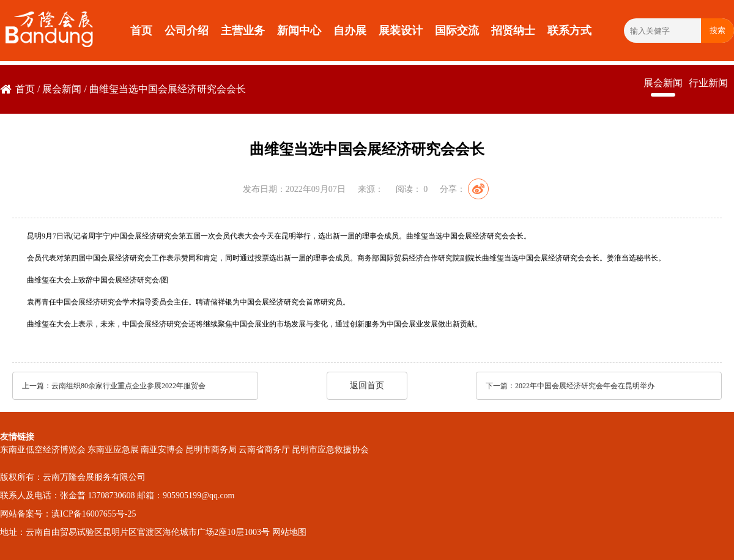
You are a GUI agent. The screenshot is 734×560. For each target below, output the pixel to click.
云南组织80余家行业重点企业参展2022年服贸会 (128, 386)
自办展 (350, 31)
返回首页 (367, 385)
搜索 (717, 30)
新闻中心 (299, 31)
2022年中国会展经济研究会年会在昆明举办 (585, 386)
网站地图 (289, 532)
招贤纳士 (513, 31)
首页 (141, 31)
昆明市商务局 (211, 450)
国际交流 (457, 31)
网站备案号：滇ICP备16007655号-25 (68, 514)
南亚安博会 (162, 450)
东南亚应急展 (113, 450)
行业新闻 (708, 83)
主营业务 (243, 31)
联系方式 (569, 31)
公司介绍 (187, 31)
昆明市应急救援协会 (330, 450)
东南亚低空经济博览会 (43, 450)
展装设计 (401, 31)
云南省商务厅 (264, 450)
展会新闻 (62, 89)
